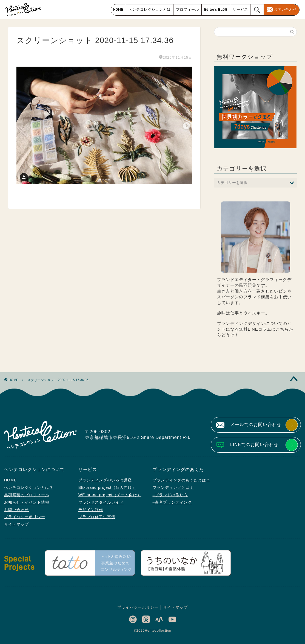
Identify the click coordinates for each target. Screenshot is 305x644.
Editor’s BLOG (216, 9)
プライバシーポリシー (25, 517)
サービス (240, 9)
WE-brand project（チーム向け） (110, 495)
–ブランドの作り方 (170, 495)
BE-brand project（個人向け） (107, 487)
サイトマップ (16, 524)
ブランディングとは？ (173, 487)
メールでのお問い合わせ (256, 425)
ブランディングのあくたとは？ (181, 480)
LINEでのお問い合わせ (254, 445)
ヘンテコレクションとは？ (29, 487)
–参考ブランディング (172, 502)
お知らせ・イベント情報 (27, 502)
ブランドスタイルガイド (101, 502)
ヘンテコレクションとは (150, 9)
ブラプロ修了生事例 (97, 517)
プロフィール (187, 9)
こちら (282, 329)
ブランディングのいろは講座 (105, 480)
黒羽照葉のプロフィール (27, 495)
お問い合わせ (285, 9)
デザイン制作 (91, 510)
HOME (118, 9)
